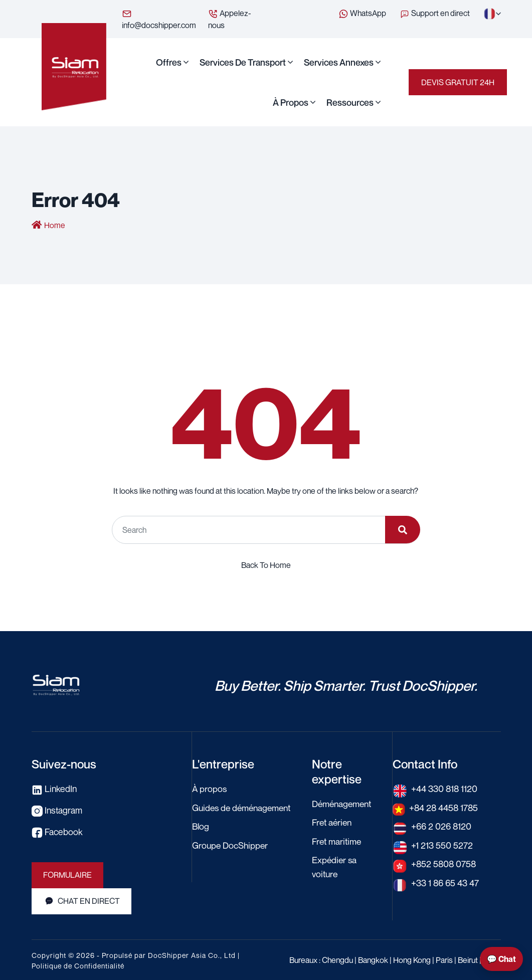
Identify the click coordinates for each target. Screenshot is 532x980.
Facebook (57, 831)
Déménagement (343, 804)
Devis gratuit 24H (458, 82)
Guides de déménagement (244, 807)
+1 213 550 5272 (442, 844)
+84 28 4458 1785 (445, 807)
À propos (291, 102)
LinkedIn (55, 789)
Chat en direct (81, 900)
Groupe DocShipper (231, 844)
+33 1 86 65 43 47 (445, 881)
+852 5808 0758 (445, 863)
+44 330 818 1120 (445, 789)
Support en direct (435, 13)
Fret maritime (337, 841)
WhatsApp (362, 14)
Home (55, 226)
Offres (169, 62)
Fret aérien (333, 822)
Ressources (350, 102)
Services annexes (339, 62)
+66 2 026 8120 (441, 826)
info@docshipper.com (159, 19)
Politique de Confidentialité (78, 965)
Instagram (57, 810)
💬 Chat (501, 959)
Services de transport (243, 62)
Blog (201, 826)
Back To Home (266, 565)
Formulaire (68, 874)
